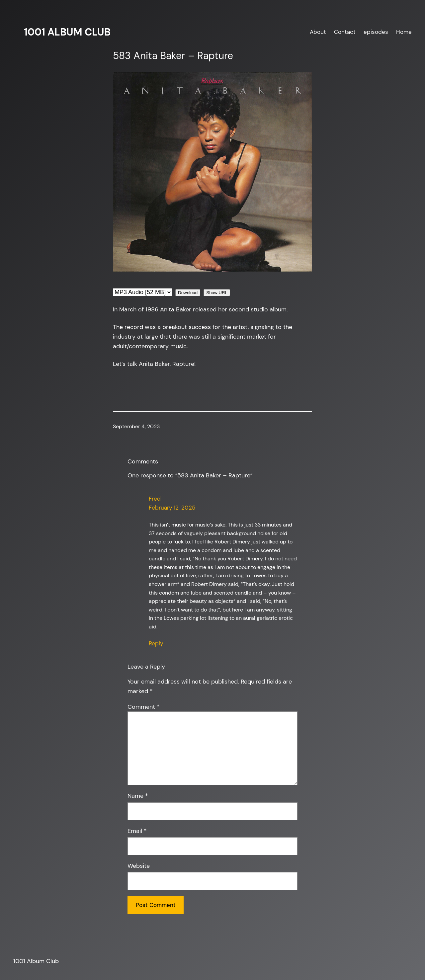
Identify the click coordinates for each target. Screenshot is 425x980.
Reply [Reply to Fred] (156, 643)
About (318, 32)
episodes (376, 32)
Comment (144, 707)
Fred (155, 499)
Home (404, 32)
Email (137, 831)
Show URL (217, 293)
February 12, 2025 (172, 508)
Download (188, 293)
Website (139, 866)
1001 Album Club (67, 32)
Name (138, 796)
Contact (345, 32)
